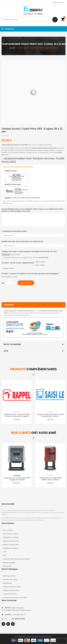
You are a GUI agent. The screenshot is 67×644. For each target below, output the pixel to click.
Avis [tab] (34, 351)
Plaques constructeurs (11, 590)
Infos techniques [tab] (34, 344)
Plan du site (7, 566)
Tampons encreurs (10, 594)
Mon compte (8, 530)
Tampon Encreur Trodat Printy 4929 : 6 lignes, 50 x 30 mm (17, 479)
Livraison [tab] (34, 305)
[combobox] (30, 20)
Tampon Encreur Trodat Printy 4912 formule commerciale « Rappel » (17, 415)
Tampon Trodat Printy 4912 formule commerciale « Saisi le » (50, 415)
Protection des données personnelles (16, 559)
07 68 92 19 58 (18, 619)
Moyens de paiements (11, 545)
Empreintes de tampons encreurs (15, 598)
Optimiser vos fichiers (11, 537)
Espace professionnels (11, 541)
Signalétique (8, 583)
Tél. (6, 619)
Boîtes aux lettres (9, 576)
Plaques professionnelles (12, 587)
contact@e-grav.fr (19, 614)
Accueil (12, 48)
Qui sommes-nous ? (10, 534)
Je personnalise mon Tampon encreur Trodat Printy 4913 (33, 160)
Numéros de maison (10, 580)
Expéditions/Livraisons (11, 548)
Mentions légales (9, 563)
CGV (5, 552)
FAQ (5, 555)
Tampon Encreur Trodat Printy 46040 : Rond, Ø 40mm (50, 479)
